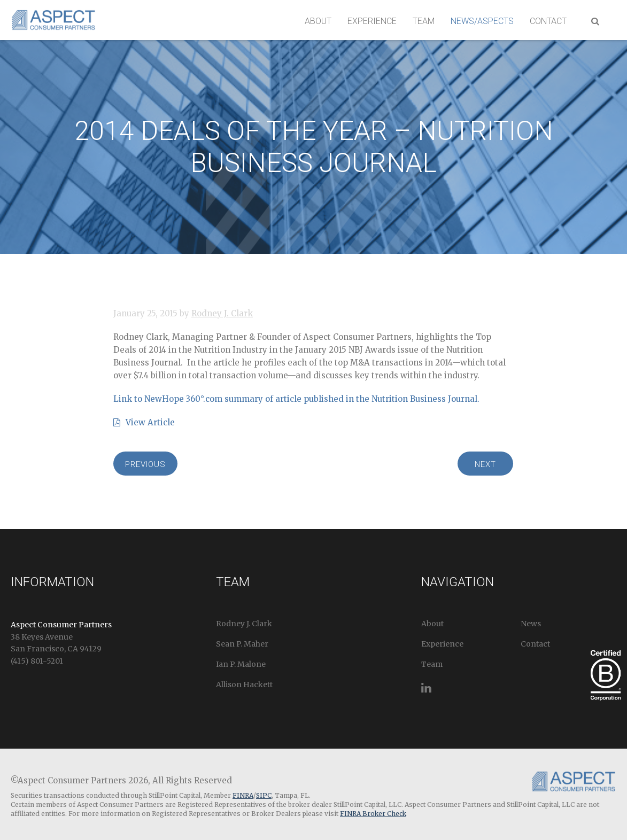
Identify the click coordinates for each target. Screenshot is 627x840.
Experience (372, 21)
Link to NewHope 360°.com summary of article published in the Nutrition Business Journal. (296, 399)
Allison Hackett (244, 685)
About (318, 21)
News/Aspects (482, 21)
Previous (145, 464)
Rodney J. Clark (222, 313)
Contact (548, 21)
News (531, 624)
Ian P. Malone (241, 664)
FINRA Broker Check (373, 814)
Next (485, 464)
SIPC (264, 795)
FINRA (243, 795)
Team (424, 21)
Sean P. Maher (242, 644)
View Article (144, 422)
